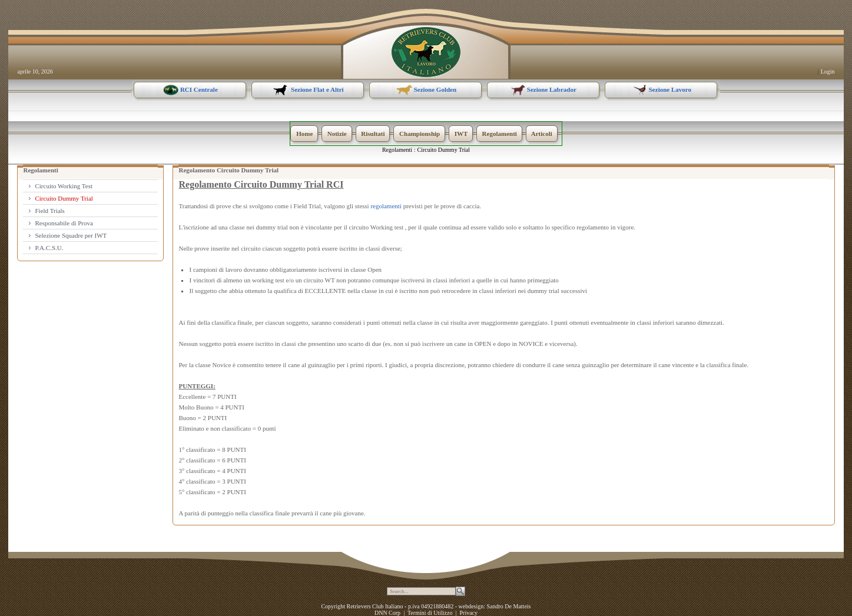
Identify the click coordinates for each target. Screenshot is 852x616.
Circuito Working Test (64, 186)
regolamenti (386, 206)
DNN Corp (387, 613)
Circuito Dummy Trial (444, 150)
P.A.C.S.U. (49, 248)
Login (828, 71)
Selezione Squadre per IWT (71, 235)
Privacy (468, 613)
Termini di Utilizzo (430, 613)
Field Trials (49, 211)
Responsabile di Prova (64, 223)
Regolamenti (397, 150)
